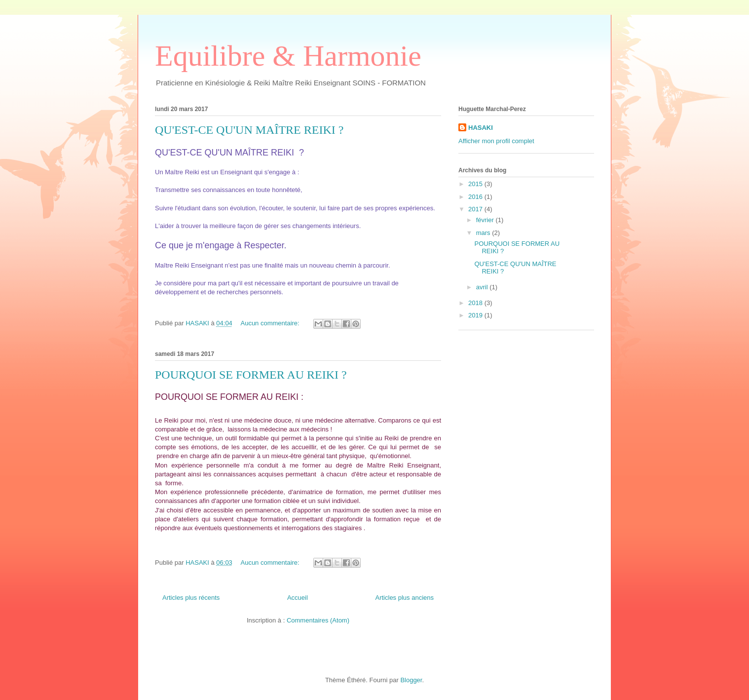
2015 (476, 184)
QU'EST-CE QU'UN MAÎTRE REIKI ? (249, 130)
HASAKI (481, 128)
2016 (476, 197)
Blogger (411, 680)
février (486, 220)
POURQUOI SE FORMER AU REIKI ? (251, 375)
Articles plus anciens (405, 598)
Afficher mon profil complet (496, 141)
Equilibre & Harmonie (288, 56)
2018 (476, 303)
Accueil (298, 598)
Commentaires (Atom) (318, 620)
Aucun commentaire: (271, 323)
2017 (476, 209)
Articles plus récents (191, 598)
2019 (476, 315)
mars (484, 233)
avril (483, 287)
